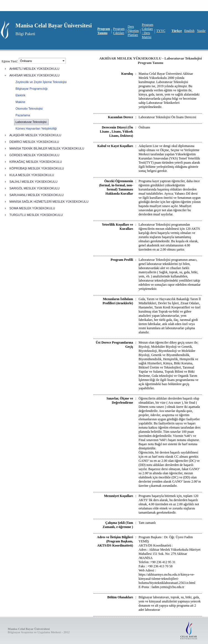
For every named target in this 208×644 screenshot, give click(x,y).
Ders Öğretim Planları (133, 31)
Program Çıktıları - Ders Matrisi (148, 31)
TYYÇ (161, 31)
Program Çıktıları (119, 31)
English (189, 31)
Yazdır (201, 31)
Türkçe (177, 31)
